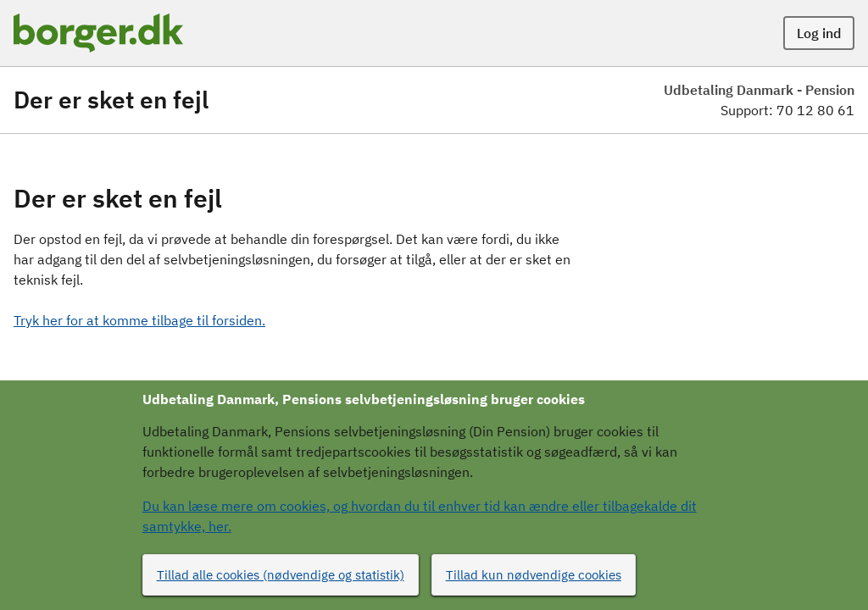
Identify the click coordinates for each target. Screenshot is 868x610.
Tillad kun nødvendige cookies (534, 575)
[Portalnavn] (98, 33)
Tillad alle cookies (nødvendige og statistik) (281, 575)
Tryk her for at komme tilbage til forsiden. (139, 320)
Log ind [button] (819, 33)
